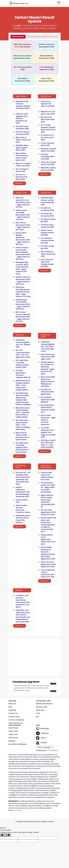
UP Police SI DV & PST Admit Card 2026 (47, 138)
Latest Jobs (13, 734)
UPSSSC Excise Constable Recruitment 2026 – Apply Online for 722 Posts (23, 215)
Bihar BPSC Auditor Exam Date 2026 (48, 169)
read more (18, 810)
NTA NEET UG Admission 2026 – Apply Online (48, 392)
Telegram (42, 733)
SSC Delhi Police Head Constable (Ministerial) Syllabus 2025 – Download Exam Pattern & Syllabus (23, 399)
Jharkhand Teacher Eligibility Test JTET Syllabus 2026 (23, 343)
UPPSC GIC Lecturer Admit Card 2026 (48, 163)
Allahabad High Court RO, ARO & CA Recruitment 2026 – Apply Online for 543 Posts (22, 268)
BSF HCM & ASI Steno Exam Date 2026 (48, 120)
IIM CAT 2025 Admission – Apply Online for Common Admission (48, 420)
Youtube (42, 743)
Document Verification (18, 744)
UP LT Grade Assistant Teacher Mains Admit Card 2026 (48, 129)
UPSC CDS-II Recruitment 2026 (54, 36)
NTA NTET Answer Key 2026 (47, 247)
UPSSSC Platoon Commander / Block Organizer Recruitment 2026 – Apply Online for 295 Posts (23, 253)
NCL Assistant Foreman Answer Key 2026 (47, 241)
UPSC (38, 713)
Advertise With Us (16, 723)
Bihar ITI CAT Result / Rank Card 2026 (23, 165)
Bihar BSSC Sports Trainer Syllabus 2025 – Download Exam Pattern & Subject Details (23, 412)
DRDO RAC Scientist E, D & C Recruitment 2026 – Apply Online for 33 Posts (23, 202)
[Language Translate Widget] (45, 747)
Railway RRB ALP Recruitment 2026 (47, 57)
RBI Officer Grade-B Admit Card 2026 (48, 150)
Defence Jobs (42, 707)
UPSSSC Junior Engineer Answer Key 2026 (47, 233)
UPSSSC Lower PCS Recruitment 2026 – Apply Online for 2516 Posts (23, 281)
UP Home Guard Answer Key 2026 (47, 226)
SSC (38, 717)
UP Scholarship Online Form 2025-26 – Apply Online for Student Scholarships (48, 487)
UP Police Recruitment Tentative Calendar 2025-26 (23, 374)
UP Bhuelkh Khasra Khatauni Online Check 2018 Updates (23, 519)
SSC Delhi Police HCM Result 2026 (22, 128)
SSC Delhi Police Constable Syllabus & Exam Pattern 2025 (22, 364)
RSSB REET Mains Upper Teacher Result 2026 (22, 148)
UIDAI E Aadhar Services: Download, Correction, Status (23, 509)
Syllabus (12, 741)
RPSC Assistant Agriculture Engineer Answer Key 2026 (47, 263)
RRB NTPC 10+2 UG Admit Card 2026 (48, 113)
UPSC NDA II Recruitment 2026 (30, 36)
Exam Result (13, 728)
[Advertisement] (35, 657)
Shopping (12, 710)
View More (20, 183)
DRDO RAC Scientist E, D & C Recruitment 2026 (22, 47)
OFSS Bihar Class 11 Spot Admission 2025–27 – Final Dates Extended (48, 444)
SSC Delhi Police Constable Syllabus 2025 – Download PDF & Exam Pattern (22, 448)
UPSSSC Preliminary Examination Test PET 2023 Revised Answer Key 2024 (23, 492)
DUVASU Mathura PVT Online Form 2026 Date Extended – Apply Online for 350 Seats (48, 368)
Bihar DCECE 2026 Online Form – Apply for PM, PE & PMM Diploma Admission (48, 382)
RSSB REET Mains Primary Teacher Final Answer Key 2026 (47, 201)
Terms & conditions (16, 720)
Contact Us (13, 713)
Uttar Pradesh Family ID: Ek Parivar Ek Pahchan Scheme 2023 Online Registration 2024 (48, 553)
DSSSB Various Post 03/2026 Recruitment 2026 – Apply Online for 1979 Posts (23, 304)
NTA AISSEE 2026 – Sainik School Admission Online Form (48, 409)
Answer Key (13, 738)
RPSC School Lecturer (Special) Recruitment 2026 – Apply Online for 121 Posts (23, 317)
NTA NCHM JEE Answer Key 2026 (47, 215)
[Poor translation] (7, 835)
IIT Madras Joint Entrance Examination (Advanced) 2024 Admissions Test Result (23, 601)
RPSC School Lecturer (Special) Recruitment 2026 (22, 58)
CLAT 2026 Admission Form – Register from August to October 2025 (48, 432)
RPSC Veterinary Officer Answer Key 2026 (48, 254)
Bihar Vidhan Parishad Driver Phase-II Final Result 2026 (22, 157)
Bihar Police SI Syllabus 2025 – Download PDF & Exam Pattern (22, 436)
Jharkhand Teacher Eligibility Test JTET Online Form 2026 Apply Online (48, 346)
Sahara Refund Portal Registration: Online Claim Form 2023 (48, 539)
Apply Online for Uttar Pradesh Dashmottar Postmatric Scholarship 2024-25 (48, 501)
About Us (12, 704)
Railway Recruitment (44, 704)
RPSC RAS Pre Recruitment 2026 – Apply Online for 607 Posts (23, 226)
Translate (52, 750)
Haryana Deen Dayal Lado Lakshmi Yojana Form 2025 (47, 476)
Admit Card (13, 731)
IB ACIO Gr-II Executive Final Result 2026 (22, 177)
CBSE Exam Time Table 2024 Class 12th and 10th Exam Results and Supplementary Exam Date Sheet (23, 616)
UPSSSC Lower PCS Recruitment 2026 (47, 46)
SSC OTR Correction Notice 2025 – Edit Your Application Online (23, 354)
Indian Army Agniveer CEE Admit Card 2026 (48, 104)
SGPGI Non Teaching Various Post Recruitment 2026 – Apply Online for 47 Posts (23, 292)
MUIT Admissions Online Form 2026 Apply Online (48, 357)
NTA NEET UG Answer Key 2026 (47, 209)
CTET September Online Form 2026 (47, 68)
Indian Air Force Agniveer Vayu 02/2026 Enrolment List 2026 (22, 118)
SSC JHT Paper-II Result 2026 (22, 170)
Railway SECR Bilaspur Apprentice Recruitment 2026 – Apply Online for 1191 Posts (23, 239)
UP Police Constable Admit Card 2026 (48, 157)
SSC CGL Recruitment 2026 (22, 68)
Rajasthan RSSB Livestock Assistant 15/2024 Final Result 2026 (23, 105)
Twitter (41, 738)
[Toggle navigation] (59, 3)
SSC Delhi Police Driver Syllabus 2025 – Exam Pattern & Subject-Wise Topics (23, 425)
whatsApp (42, 729)
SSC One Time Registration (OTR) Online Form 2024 (48, 512)
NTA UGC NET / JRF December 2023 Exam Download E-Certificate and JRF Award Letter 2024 (23, 478)
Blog (10, 707)
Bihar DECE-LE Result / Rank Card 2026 (23, 140)
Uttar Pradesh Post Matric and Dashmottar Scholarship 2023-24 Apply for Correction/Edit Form (48, 525)
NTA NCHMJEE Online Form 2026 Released (48, 400)
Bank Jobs (40, 710)
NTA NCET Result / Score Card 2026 (23, 133)
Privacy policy (14, 717)
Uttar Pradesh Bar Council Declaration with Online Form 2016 (48, 573)
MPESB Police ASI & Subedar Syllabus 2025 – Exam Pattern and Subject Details (23, 385)
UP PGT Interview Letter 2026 (47, 144)
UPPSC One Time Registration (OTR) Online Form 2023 (48, 564)
